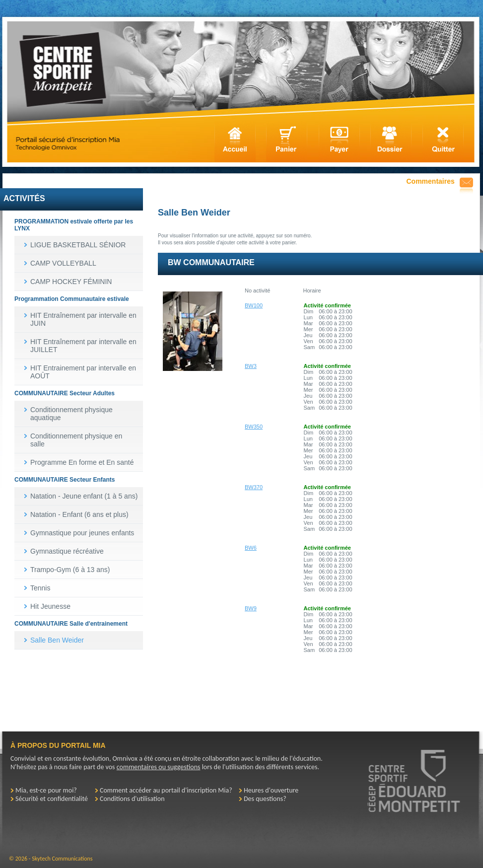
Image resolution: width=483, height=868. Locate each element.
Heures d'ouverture (271, 790)
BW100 (254, 305)
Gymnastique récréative (67, 551)
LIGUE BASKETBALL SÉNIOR (78, 245)
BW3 (251, 366)
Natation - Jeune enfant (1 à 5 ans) (84, 496)
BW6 (251, 548)
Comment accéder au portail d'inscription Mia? (166, 790)
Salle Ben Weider (57, 640)
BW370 (254, 487)
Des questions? (265, 799)
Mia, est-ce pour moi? (46, 790)
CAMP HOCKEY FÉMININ (71, 282)
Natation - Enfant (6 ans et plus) (79, 514)
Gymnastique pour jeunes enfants (82, 533)
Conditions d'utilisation (132, 799)
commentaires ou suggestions (159, 767)
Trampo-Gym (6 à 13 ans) (70, 570)
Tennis (40, 588)
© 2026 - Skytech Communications (51, 859)
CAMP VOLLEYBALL (63, 263)
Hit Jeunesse (50, 606)
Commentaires (431, 181)
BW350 (254, 427)
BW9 (251, 608)
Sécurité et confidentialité (52, 799)
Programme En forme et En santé (82, 462)
